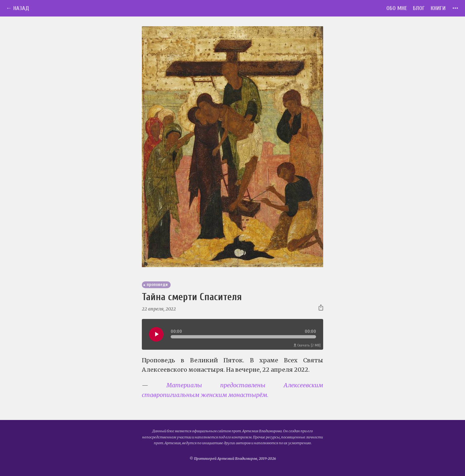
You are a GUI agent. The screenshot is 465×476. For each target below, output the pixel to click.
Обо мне (397, 8)
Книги (438, 8)
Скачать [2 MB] (307, 345)
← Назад (17, 8)
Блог (419, 8)
